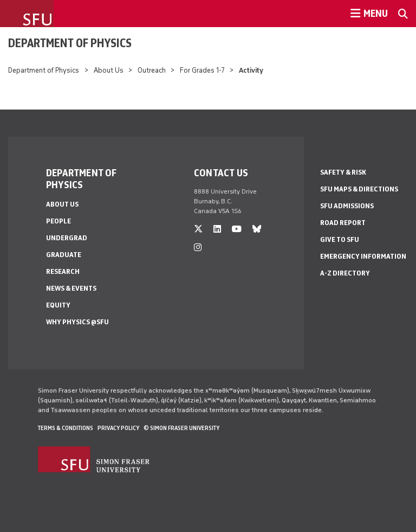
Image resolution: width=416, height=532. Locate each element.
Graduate (64, 255)
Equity (58, 305)
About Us (109, 70)
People (58, 221)
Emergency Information (363, 256)
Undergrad (67, 238)
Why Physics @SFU (77, 322)
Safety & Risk (343, 172)
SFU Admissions (347, 206)
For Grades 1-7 (202, 70)
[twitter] (198, 229)
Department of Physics (70, 43)
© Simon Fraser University (181, 428)
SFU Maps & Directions (359, 189)
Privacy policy (118, 428)
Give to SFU (340, 239)
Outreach (152, 70)
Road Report (343, 223)
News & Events (71, 288)
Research (63, 271)
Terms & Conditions (66, 428)
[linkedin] (217, 229)
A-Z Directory (345, 273)
